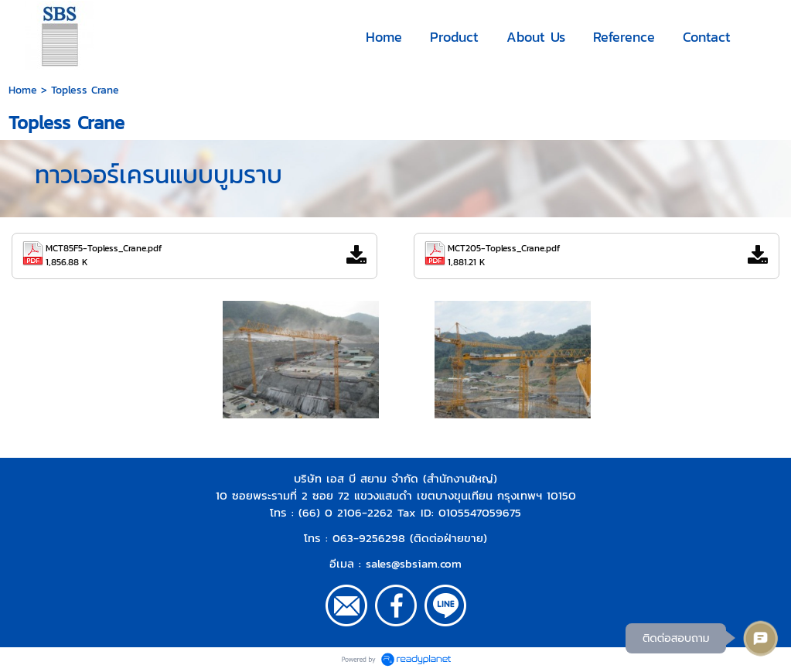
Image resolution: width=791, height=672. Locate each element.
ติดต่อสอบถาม (673, 637)
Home (23, 90)
